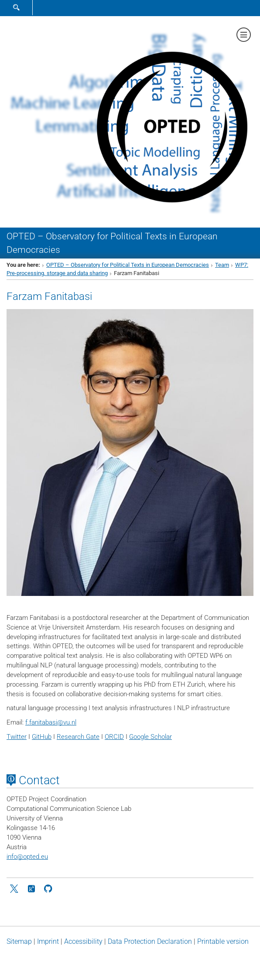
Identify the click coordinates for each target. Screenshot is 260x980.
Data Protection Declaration (150, 941)
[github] (48, 888)
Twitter (17, 737)
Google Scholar (151, 737)
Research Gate (78, 737)
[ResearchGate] (31, 888)
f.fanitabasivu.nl (51, 722)
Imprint (48, 941)
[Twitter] (15, 888)
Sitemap (19, 941)
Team (222, 265)
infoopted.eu (27, 857)
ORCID (114, 737)
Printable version (223, 941)
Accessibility (83, 941)
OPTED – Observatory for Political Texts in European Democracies (128, 265)
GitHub (42, 737)
